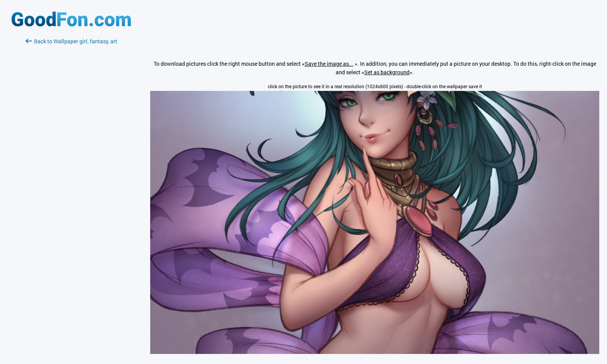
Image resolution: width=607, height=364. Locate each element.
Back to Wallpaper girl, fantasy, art (71, 41)
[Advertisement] (71, 137)
